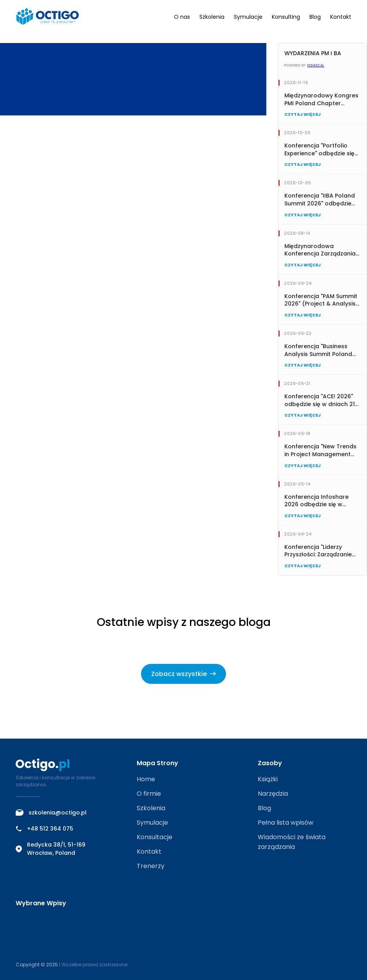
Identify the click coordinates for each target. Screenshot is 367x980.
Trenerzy (151, 866)
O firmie (149, 794)
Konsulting (286, 17)
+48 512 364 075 (44, 829)
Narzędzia (273, 794)
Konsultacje (155, 837)
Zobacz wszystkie (183, 674)
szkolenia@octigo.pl (51, 813)
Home (146, 779)
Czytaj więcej (305, 114)
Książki (268, 779)
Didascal (316, 66)
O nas (182, 17)
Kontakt (341, 17)
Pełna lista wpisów (286, 823)
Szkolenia (212, 17)
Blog (315, 17)
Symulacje (248, 17)
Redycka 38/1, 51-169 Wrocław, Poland (51, 849)
